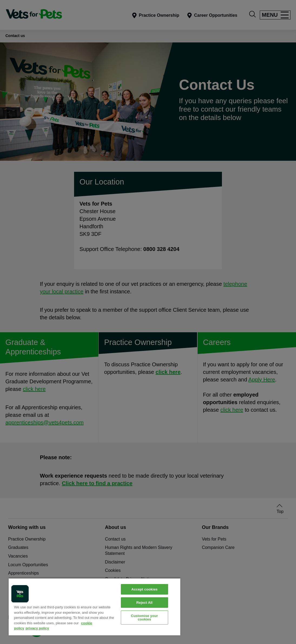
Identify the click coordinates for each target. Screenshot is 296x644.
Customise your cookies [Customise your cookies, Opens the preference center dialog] (144, 618)
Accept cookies (144, 589)
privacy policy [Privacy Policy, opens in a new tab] (37, 628)
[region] (94, 607)
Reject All (144, 603)
